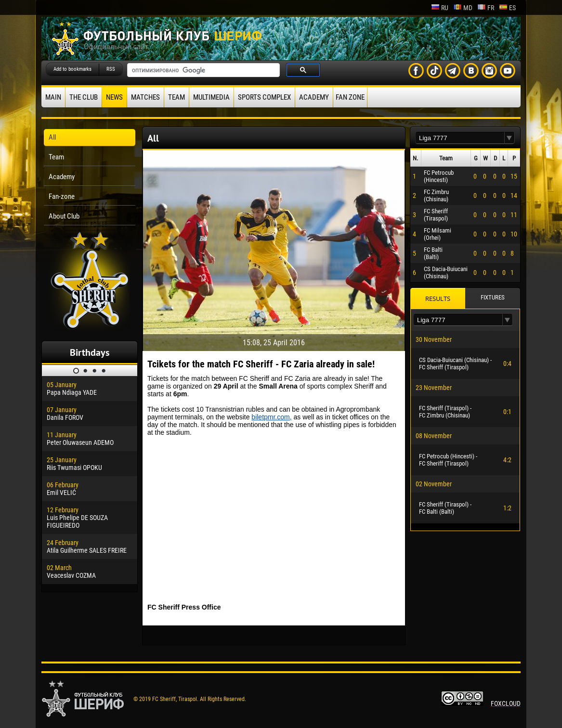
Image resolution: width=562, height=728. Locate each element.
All (52, 137)
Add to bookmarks (72, 69)
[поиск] (203, 70)
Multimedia (211, 97)
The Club (84, 97)
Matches (145, 97)
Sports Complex (264, 97)
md (463, 8)
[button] (510, 138)
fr (486, 8)
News (114, 97)
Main (53, 97)
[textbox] (460, 138)
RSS (111, 69)
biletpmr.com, (271, 417)
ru (440, 8)
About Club (64, 216)
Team (176, 97)
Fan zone (350, 97)
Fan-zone (62, 196)
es (507, 8)
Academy (314, 97)
